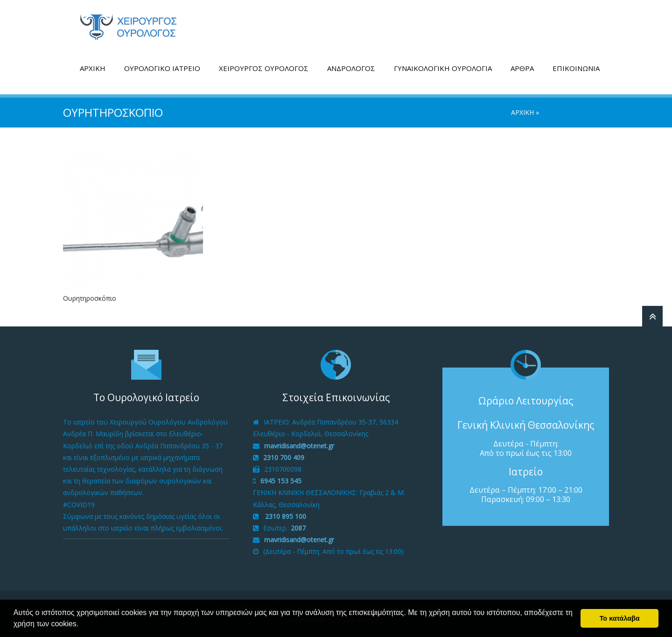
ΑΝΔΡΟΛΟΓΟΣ (351, 68)
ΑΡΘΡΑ (522, 68)
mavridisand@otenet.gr (299, 446)
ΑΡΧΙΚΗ (93, 68)
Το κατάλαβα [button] (620, 618)
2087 (298, 528)
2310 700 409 (284, 457)
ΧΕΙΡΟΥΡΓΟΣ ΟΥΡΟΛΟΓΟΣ (264, 68)
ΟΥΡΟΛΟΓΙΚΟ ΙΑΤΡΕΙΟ (162, 68)
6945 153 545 (281, 481)
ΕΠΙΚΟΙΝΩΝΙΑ (576, 68)
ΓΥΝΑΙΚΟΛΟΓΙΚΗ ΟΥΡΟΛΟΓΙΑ (443, 68)
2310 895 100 (285, 516)
